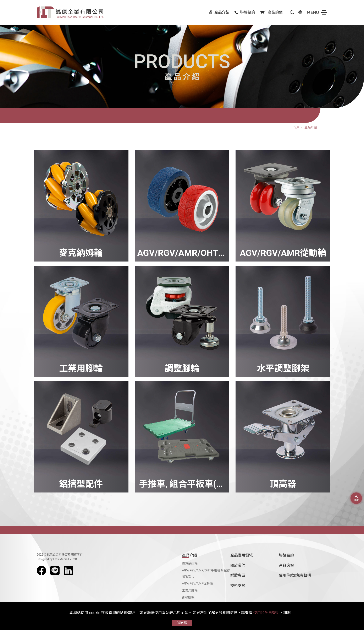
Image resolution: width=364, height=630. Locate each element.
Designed (43, 559)
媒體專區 (238, 575)
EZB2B (73, 559)
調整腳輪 (188, 598)
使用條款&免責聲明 (295, 575)
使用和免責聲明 (266, 613)
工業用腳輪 (190, 591)
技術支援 (238, 585)
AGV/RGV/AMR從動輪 (197, 583)
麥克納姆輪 (190, 564)
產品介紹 (189, 555)
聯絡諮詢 (286, 555)
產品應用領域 (242, 555)
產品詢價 (286, 565)
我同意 (182, 623)
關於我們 (238, 565)
